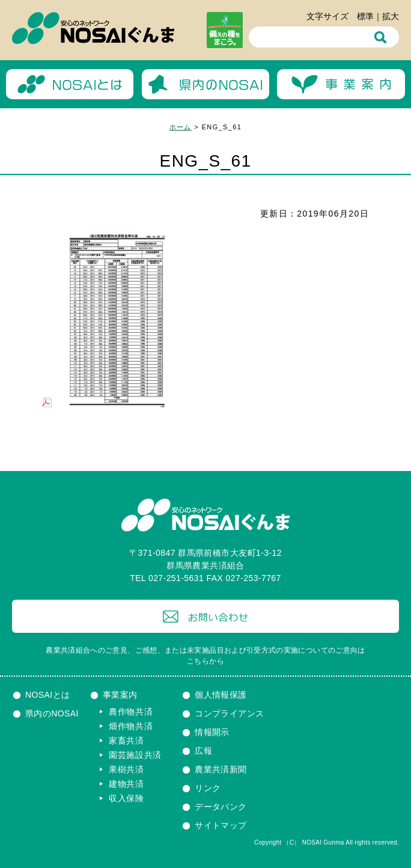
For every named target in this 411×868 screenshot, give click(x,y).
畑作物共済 (131, 726)
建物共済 (126, 784)
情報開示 (212, 732)
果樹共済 (126, 769)
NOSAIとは (48, 695)
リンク (208, 788)
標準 (365, 16)
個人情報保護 (221, 695)
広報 (203, 751)
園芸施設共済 (135, 755)
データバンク (221, 807)
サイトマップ (221, 825)
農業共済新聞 (221, 769)
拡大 (391, 16)
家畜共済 (126, 740)
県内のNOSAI (52, 713)
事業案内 (120, 695)
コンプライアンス (229, 713)
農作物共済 (131, 712)
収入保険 (126, 798)
